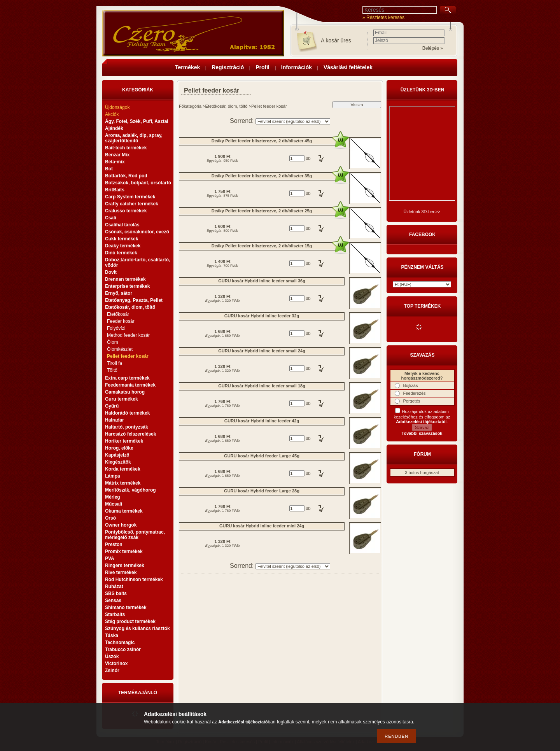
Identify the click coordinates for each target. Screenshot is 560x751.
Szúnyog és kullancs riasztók (137, 628)
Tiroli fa (115, 363)
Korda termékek (123, 469)
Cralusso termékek (126, 211)
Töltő (112, 370)
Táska (112, 635)
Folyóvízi (116, 328)
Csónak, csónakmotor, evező (137, 232)
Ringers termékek (125, 565)
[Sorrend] (293, 121)
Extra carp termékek (127, 378)
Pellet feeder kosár (128, 356)
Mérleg (113, 497)
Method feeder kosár (128, 335)
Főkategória (190, 106)
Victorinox (116, 663)
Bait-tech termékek (126, 148)
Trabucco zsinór (123, 649)
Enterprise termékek (127, 286)
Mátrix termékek (123, 483)
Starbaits (115, 614)
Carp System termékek (130, 197)
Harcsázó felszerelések (130, 434)
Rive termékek (121, 572)
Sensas (113, 600)
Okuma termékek (124, 511)
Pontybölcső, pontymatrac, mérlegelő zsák (135, 535)
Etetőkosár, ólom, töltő (227, 106)
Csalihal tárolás (122, 225)
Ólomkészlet (120, 349)
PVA (110, 558)
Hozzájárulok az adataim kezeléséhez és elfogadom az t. (422, 417)
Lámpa (113, 476)
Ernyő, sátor (119, 293)
